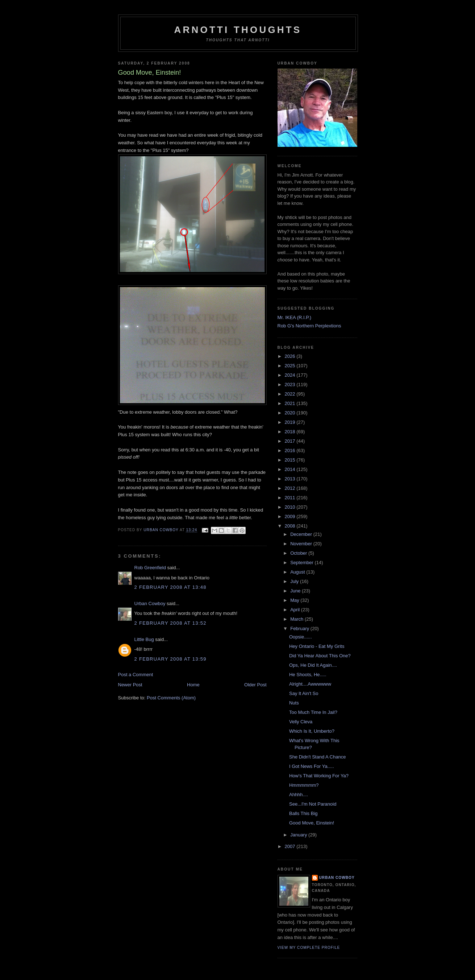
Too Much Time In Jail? (313, 712)
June (296, 591)
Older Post (255, 685)
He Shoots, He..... (308, 675)
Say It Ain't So (304, 693)
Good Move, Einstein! (312, 823)
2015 (291, 460)
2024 (291, 375)
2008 (291, 526)
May (295, 600)
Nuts (294, 703)
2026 (291, 356)
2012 (291, 488)
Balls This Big (303, 813)
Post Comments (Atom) (171, 698)
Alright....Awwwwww (310, 684)
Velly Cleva (301, 722)
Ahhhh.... (299, 795)
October (299, 553)
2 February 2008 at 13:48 (170, 587)
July (295, 581)
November (302, 544)
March (297, 619)
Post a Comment (136, 675)
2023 (291, 384)
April (296, 610)
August (298, 572)
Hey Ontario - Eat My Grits (317, 646)
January (299, 835)
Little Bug (144, 639)
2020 (291, 413)
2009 (291, 516)
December (302, 534)
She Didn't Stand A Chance (317, 757)
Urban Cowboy (150, 603)
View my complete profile (309, 948)
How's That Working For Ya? (319, 776)
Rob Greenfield (150, 568)
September (302, 563)
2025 (291, 366)
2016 (291, 450)
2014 (291, 469)
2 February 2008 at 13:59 (170, 659)
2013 (291, 479)
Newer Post (130, 685)
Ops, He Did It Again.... (313, 665)
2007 (291, 846)
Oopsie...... (301, 637)
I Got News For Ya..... (312, 766)
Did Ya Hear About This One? (320, 656)
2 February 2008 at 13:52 (170, 623)
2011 (291, 498)
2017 (291, 441)
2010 (291, 507)
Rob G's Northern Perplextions (309, 326)
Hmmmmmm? (304, 785)
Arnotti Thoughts (238, 30)
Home (193, 685)
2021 (291, 403)
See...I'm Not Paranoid (313, 804)
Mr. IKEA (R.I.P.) (295, 317)
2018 (291, 432)
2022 (291, 394)
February (300, 628)
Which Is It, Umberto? (312, 731)
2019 (291, 422)
